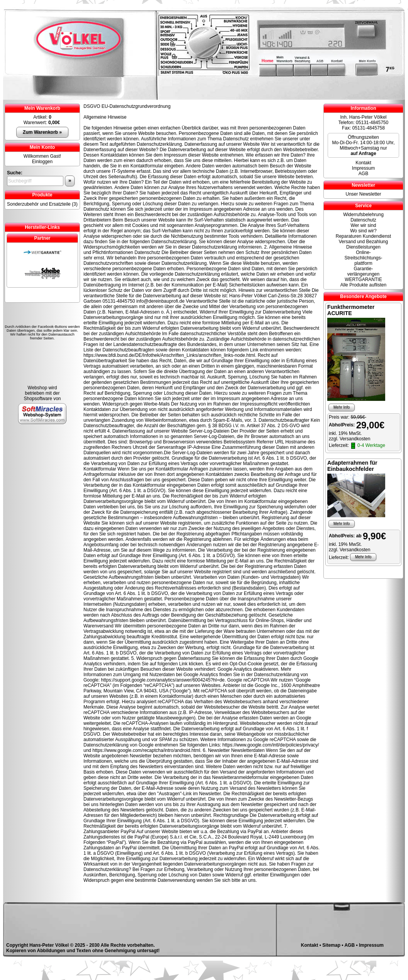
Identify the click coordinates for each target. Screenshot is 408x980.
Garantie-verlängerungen (363, 271)
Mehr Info (342, 407)
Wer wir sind (364, 225)
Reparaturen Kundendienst (363, 236)
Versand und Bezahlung (363, 242)
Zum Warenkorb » (42, 132)
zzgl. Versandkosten (349, 439)
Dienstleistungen (363, 247)
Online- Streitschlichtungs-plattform (363, 258)
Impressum (363, 168)
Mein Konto (42, 147)
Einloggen (42, 162)
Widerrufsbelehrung (363, 215)
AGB (363, 174)
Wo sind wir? (363, 231)
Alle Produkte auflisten (363, 285)
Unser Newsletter (363, 194)
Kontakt (363, 163)
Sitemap (331, 945)
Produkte (42, 195)
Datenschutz (363, 220)
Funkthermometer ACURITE (351, 310)
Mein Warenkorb (42, 108)
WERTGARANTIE (363, 280)
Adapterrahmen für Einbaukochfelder (352, 466)
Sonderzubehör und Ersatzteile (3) (42, 204)
